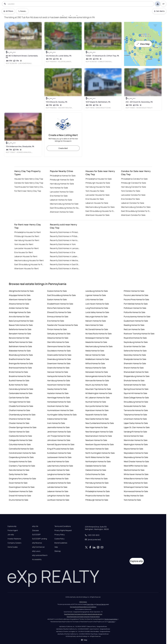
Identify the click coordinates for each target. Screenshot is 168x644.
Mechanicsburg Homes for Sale (64, 204)
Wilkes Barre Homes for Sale (136, 479)
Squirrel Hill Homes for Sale (135, 393)
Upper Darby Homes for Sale (136, 423)
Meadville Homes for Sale (96, 342)
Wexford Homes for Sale (134, 470)
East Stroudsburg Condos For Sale (136, 211)
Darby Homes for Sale (18, 474)
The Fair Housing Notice (111, 619)
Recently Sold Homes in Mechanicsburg (65, 260)
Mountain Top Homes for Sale (98, 389)
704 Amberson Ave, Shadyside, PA (20, 146)
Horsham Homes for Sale (58, 406)
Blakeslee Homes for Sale (20, 351)
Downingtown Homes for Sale (22, 487)
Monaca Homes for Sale (96, 368)
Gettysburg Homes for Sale (59, 334)
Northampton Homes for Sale (98, 462)
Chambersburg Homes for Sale (22, 415)
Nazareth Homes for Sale (96, 415)
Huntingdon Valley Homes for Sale (62, 415)
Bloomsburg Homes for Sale (21, 355)
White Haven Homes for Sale (136, 474)
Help (56, 547)
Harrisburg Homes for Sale (62, 184)
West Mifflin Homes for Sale (136, 466)
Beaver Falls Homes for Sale (21, 325)
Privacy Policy (60, 535)
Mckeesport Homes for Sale (97, 338)
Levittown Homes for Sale (58, 500)
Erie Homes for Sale (59, 196)
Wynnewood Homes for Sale (136, 491)
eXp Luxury (36, 551)
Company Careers (14, 543)
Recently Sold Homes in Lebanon (65, 256)
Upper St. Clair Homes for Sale (137, 427)
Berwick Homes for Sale (19, 338)
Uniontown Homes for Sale (135, 419)
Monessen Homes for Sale (97, 372)
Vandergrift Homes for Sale (135, 432)
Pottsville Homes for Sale (134, 312)
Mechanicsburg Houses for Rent (29, 260)
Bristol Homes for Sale (18, 372)
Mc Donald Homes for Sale (97, 329)
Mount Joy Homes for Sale (97, 385)
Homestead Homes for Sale (59, 402)
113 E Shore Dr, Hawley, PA (57, 102)
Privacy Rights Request (63, 530)
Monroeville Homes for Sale (97, 381)
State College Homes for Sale (136, 398)
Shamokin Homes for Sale (135, 363)
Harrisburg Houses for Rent (27, 240)
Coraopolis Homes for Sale (20, 462)
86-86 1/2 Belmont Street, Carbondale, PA (22, 57)
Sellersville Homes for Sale (135, 351)
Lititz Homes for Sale (94, 299)
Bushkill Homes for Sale (19, 381)
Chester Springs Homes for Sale (23, 427)
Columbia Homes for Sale (20, 444)
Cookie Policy (59, 539)
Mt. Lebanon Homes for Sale (97, 398)
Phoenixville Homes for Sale (97, 496)
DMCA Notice (83, 602)
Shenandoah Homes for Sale (136, 372)
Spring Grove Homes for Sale (136, 389)
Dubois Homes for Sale (57, 291)
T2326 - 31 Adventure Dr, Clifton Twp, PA (102, 56)
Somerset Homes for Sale (135, 385)
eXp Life (35, 526)
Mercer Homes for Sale (95, 355)
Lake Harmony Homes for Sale (60, 466)
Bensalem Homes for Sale (20, 334)
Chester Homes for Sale (19, 423)
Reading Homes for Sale (134, 325)
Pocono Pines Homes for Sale (136, 299)
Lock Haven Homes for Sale (97, 304)
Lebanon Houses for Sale (97, 203)
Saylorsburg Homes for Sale (136, 342)
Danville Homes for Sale (19, 470)
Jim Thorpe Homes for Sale (59, 436)
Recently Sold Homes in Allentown (65, 268)
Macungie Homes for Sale (96, 317)
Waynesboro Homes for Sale (136, 453)
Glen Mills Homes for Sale (58, 342)
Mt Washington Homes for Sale (99, 393)
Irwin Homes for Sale (56, 423)
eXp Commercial (38, 547)
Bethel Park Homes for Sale (21, 342)
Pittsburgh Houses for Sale (98, 183)
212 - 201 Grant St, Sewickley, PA (139, 102)
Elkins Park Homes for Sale (59, 308)
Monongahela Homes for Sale (98, 376)
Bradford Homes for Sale (19, 359)
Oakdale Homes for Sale (96, 466)
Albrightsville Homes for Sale (21, 291)
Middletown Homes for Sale (97, 359)
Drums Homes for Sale (19, 500)
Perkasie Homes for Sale (96, 487)
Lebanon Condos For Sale (133, 203)
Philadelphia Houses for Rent (28, 232)
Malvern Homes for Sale (96, 321)
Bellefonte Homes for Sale (20, 329)
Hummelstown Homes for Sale (60, 410)
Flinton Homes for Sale (57, 329)
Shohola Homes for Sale (134, 381)
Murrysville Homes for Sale (97, 406)
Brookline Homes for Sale (20, 376)
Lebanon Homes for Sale (61, 200)
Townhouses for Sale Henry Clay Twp (29, 187)
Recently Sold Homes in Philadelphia (65, 232)
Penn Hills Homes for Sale (96, 479)
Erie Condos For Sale (130, 199)
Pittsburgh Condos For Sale (134, 183)
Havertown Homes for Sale (59, 385)
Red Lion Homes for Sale (134, 329)
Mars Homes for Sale (94, 325)
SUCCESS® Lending (40, 539)
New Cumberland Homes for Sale (100, 423)
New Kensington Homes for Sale (99, 432)
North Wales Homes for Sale (97, 457)
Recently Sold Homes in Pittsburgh (65, 236)
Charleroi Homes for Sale (20, 419)
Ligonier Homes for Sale (96, 295)
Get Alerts (159, 11)
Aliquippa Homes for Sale (20, 295)
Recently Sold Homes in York (63, 244)
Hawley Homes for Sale (57, 389)
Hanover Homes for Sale (58, 372)
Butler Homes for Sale (18, 385)
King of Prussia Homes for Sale (60, 449)
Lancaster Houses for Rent (27, 248)
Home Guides (13, 547)
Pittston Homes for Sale (134, 291)
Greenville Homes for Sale (58, 368)
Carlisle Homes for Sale (19, 398)
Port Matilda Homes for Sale (136, 304)
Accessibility (37, 559)
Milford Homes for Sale (95, 363)
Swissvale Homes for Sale (135, 406)
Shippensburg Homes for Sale (137, 376)
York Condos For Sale (131, 191)
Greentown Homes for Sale (59, 363)
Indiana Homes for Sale (57, 419)
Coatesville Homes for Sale (20, 436)
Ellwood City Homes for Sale (59, 312)
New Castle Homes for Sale (97, 419)
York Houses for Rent (24, 244)
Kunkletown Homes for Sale (59, 453)
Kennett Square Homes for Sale (61, 444)
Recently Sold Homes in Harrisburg (65, 240)
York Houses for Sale (95, 191)
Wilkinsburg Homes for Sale (136, 483)
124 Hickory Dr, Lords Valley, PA (59, 56)
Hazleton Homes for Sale (58, 393)
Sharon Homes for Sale (134, 368)
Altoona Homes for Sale (19, 304)
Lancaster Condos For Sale (133, 195)
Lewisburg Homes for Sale (97, 291)
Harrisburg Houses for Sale (98, 187)
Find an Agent (13, 530)
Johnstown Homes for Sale (59, 440)
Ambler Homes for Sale (19, 308)
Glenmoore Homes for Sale (59, 346)
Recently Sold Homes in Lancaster (65, 248)
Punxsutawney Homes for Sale (137, 317)
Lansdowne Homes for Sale (59, 483)
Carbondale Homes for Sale (21, 393)
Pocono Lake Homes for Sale (136, 295)
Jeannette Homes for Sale (58, 427)
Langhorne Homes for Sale (59, 474)
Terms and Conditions (63, 526)
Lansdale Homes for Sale (58, 479)
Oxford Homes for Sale (95, 474)
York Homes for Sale (59, 188)
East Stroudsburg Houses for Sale (100, 211)
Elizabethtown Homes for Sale (60, 304)
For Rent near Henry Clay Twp (28, 191)
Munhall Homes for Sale (96, 402)
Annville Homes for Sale (19, 317)
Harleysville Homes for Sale (59, 376)
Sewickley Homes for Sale (135, 355)
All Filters (8, 11)
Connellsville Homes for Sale (21, 449)
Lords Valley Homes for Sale (97, 312)
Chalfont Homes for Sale (19, 410)
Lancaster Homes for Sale (62, 192)
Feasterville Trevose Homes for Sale (63, 325)
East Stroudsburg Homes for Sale (65, 208)
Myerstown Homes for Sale (97, 410)
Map (84, 640)
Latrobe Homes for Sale (57, 487)
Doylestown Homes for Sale (21, 491)
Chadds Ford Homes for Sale (21, 406)
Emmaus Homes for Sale (58, 317)
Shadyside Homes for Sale (135, 359)
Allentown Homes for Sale (62, 212)
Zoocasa (35, 530)
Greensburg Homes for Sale (59, 359)
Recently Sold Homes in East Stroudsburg (65, 264)
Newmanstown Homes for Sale (99, 436)
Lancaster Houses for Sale (98, 195)
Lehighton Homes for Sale (58, 496)
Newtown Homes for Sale (96, 440)
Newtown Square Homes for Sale (100, 444)
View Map (143, 44)
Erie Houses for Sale (95, 199)
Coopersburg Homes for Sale (21, 457)
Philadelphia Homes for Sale (63, 176)
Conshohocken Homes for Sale (22, 453)
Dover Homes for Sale (18, 483)
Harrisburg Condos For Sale (134, 187)
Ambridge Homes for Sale (20, 312)
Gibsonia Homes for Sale (58, 338)
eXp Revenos (37, 543)
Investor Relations (14, 539)
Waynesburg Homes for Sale (136, 457)
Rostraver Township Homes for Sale (139, 334)
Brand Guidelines (61, 543)
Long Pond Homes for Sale (97, 308)
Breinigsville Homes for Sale (21, 363)
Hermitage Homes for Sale (58, 398)
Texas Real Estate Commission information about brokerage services (83, 614)
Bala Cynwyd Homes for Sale (21, 321)
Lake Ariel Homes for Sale (58, 462)
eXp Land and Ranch (40, 555)
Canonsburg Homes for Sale (21, 389)
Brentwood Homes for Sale (20, 368)
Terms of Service (101, 604)
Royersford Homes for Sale (135, 338)
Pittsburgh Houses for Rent (27, 236)
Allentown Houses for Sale (98, 215)
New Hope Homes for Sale (96, 427)
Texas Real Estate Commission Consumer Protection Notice (83, 617)
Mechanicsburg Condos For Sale (136, 207)
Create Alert (63, 148)
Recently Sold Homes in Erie (63, 252)
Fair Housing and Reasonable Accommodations (83, 607)
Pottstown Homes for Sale (135, 308)
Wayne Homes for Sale (133, 449)
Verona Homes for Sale (134, 436)
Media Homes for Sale (95, 351)
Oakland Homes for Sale (96, 470)
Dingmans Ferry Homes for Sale (22, 479)
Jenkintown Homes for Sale (59, 432)
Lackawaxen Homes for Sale (59, 457)
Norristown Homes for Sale (97, 449)
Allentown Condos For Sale (133, 215)
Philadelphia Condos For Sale (134, 179)
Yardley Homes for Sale (134, 496)
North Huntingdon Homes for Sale (100, 453)
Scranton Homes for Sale (135, 346)
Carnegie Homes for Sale (20, 402)
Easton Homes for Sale (57, 299)
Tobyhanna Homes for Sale (135, 415)
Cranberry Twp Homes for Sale (22, 466)
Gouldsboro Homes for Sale (59, 351)
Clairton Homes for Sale (19, 432)
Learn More (111, 622)
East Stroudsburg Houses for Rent (29, 264)
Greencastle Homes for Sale (59, 355)
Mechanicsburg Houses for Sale (100, 207)
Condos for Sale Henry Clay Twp (29, 183)
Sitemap (58, 551)
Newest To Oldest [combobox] (23, 11)
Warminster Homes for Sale (136, 440)
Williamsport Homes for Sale (136, 487)
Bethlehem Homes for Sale (20, 346)
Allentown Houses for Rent (27, 268)
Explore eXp (12, 526)
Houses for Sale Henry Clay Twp (29, 179)
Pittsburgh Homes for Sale (62, 180)
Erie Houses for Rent (24, 252)
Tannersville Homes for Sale (136, 410)
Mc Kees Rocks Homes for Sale (98, 334)
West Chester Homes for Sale (136, 462)
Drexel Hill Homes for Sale (20, 496)
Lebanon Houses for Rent (26, 256)
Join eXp (11, 535)
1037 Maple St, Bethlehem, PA (98, 102)
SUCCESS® (36, 535)
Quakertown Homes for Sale (136, 321)
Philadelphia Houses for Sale (99, 179)
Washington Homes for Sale (136, 444)
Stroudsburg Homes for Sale (136, 402)
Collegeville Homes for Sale (21, 440)
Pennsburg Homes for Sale (97, 483)
